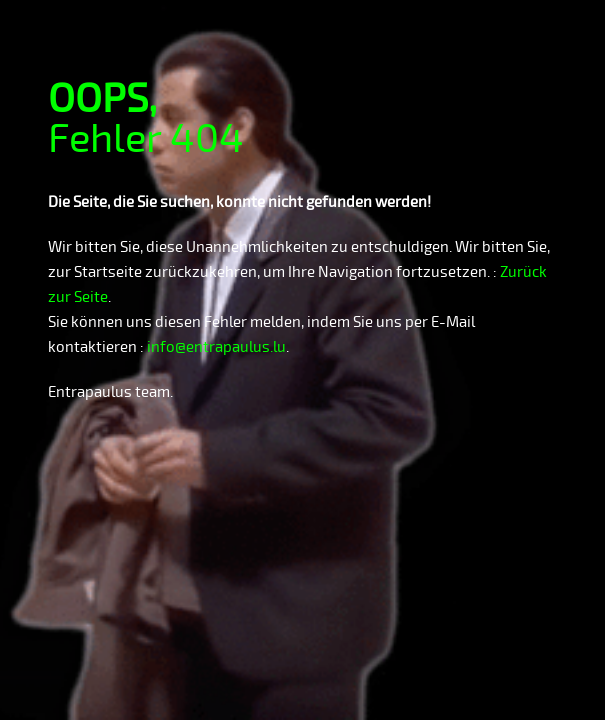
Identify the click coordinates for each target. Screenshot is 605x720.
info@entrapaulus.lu (216, 347)
